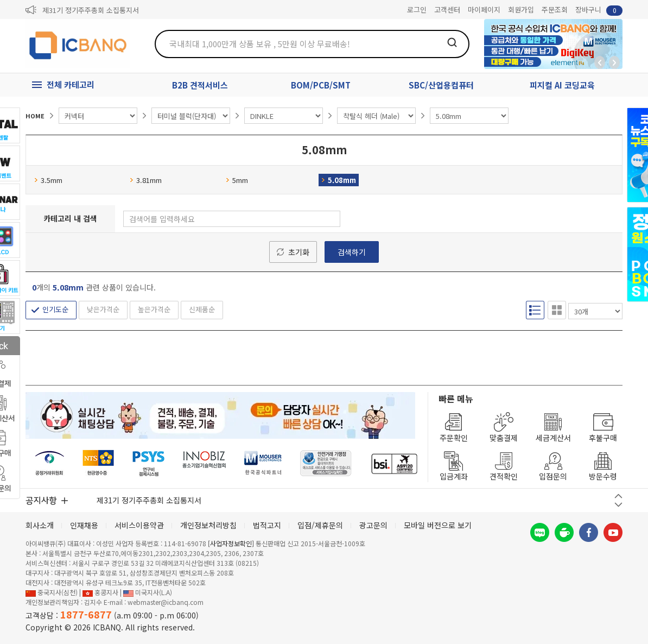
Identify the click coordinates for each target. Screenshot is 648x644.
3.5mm (48, 180)
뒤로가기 (600, 62)
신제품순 (202, 309)
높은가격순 (154, 309)
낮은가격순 (103, 309)
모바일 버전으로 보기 (438, 525)
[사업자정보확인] (231, 543)
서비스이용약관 (139, 525)
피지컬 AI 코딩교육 (562, 85)
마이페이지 (484, 10)
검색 (452, 42)
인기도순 (55, 309)
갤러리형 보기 (557, 310)
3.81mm (146, 180)
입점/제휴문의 (320, 525)
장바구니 (599, 10)
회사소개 (40, 525)
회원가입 (521, 10)
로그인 (417, 10)
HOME (35, 116)
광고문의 (373, 525)
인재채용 (84, 525)
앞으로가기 (614, 62)
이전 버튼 (618, 496)
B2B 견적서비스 (200, 85)
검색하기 (352, 252)
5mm (237, 180)
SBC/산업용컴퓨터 (441, 85)
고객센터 (447, 10)
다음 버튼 (618, 505)
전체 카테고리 (71, 84)
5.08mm (339, 180)
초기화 (299, 252)
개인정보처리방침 (208, 525)
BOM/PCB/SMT (321, 85)
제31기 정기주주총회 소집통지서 (91, 10)
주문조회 (555, 10)
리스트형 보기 (535, 310)
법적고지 (267, 525)
